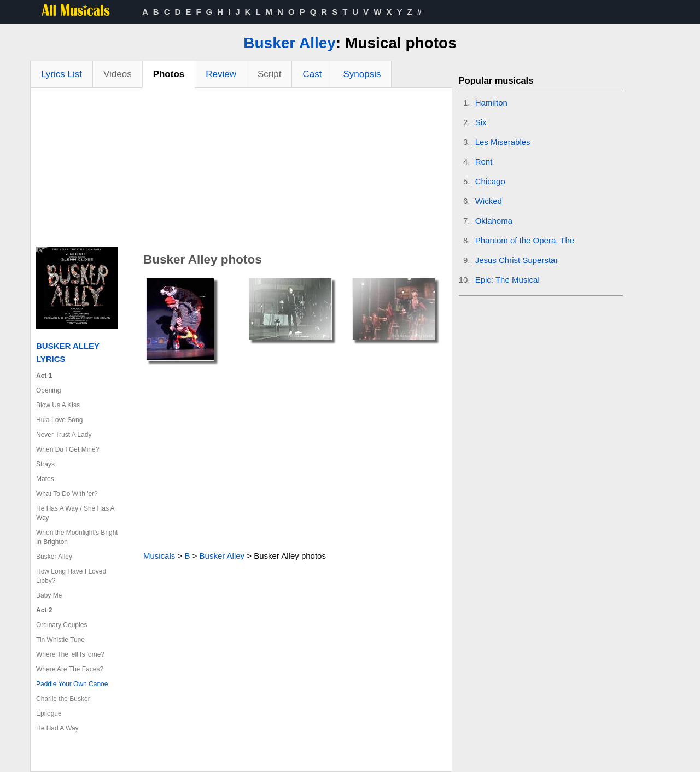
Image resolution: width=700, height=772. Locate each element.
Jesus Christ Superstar (517, 260)
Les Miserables (503, 142)
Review (221, 74)
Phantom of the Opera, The (525, 240)
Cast (312, 74)
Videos (118, 74)
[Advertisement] (241, 170)
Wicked (489, 201)
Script (269, 74)
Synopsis (362, 74)
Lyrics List (62, 74)
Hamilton (491, 103)
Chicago (490, 181)
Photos (169, 74)
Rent (484, 162)
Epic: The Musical (507, 280)
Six (481, 122)
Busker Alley (290, 43)
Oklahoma (494, 221)
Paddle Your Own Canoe (72, 684)
